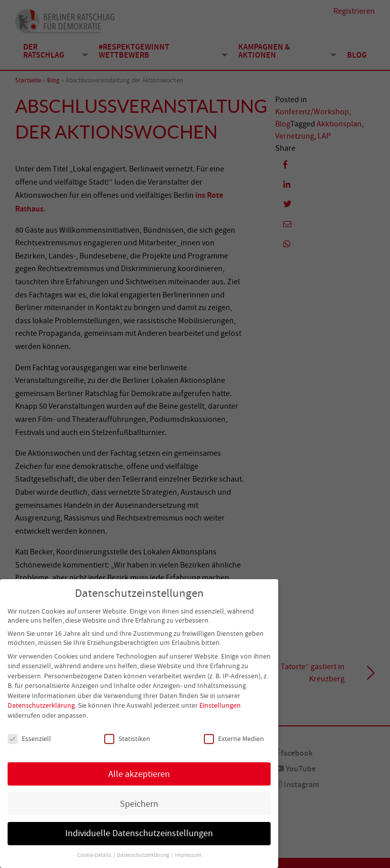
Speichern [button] (139, 806)
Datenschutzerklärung (41, 708)
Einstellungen (220, 708)
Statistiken (127, 741)
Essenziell (29, 741)
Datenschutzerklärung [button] (144, 858)
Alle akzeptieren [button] (139, 776)
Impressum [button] (188, 858)
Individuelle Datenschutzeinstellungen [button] (139, 836)
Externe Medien (234, 741)
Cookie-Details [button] (95, 858)
